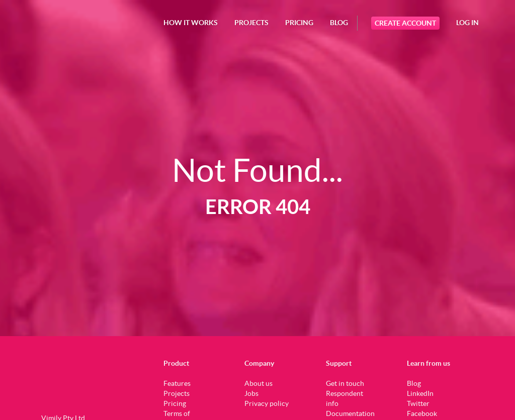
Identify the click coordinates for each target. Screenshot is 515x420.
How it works (191, 23)
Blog (339, 23)
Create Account (405, 23)
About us (259, 383)
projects (251, 23)
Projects (177, 393)
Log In (467, 23)
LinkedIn (420, 393)
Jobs (251, 393)
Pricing (299, 23)
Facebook (422, 413)
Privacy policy (267, 403)
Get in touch (345, 383)
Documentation (350, 413)
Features (177, 383)
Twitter (418, 403)
